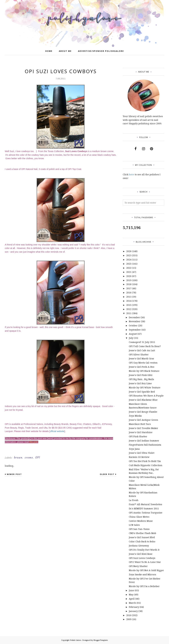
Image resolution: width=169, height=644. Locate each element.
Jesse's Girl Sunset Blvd (142, 537)
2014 (129, 301)
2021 (129, 272)
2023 (129, 264)
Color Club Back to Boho (142, 541)
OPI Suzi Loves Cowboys (142, 558)
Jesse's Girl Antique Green (143, 420)
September (135, 330)
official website (57, 431)
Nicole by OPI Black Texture (144, 371)
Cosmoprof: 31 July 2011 (142, 342)
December (134, 317)
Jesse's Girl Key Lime (140, 383)
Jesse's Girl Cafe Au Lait (142, 350)
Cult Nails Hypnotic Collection (146, 465)
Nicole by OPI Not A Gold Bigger (146, 570)
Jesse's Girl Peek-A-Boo (142, 367)
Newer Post (14, 474)
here (131, 174)
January (133, 611)
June (131, 590)
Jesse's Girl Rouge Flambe (143, 412)
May (131, 595)
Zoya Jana (134, 449)
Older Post (107, 474)
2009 (129, 619)
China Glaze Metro (139, 517)
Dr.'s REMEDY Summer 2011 (144, 508)
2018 (129, 284)
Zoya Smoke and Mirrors (142, 574)
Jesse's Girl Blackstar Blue (143, 400)
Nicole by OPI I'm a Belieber (144, 586)
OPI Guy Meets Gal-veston (143, 363)
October (133, 326)
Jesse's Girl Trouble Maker (143, 428)
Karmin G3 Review (139, 457)
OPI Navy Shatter (138, 566)
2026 (129, 251)
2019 (129, 280)
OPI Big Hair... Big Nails (141, 379)
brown (18, 458)
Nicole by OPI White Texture (145, 387)
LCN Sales (134, 525)
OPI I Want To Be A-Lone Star (145, 562)
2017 (129, 288)
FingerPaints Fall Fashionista (145, 445)
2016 (129, 293)
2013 (129, 305)
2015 (129, 297)
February (134, 607)
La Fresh (134, 500)
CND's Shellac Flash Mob (142, 533)
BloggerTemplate (101, 640)
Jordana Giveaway (139, 546)
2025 (129, 255)
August (133, 334)
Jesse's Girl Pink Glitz (141, 375)
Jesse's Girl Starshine (141, 432)
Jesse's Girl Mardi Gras (141, 358)
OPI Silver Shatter (139, 355)
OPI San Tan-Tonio (139, 529)
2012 (129, 309)
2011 (129, 313)
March (132, 603)
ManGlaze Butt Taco (140, 424)
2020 (129, 276)
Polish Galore (76, 640)
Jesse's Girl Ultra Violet (142, 453)
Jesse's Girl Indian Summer (144, 441)
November (135, 321)
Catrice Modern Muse (141, 521)
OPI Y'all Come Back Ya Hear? (145, 346)
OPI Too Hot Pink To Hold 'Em (145, 461)
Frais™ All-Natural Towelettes (145, 504)
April (132, 599)
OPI (38, 458)
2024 (129, 260)
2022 (129, 268)
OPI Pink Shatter (138, 436)
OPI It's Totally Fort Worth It (144, 550)
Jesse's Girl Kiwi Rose (141, 554)
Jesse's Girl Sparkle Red (142, 392)
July (131, 338)
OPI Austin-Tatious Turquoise (146, 513)
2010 (129, 615)
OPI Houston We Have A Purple (146, 396)
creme (29, 458)
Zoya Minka (135, 416)
